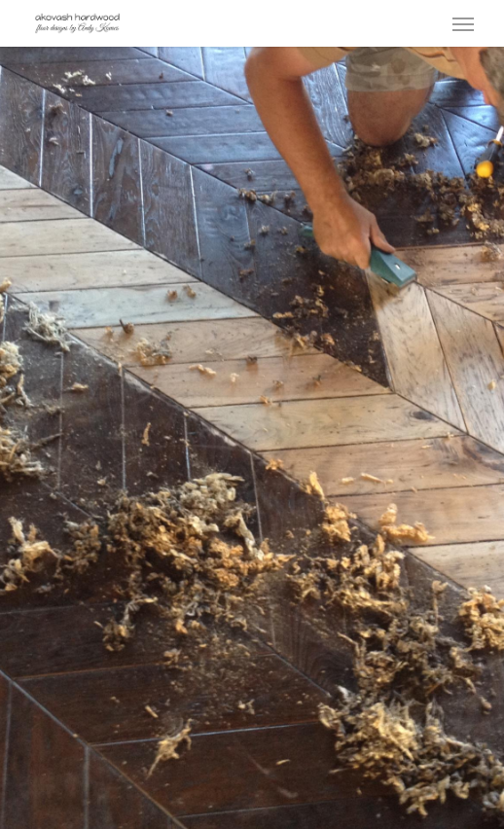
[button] (463, 23)
